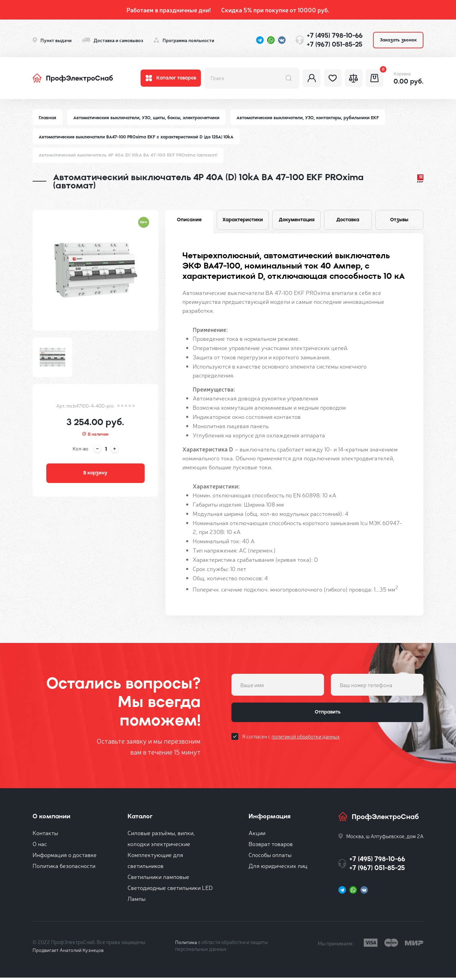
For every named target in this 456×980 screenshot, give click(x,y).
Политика (186, 944)
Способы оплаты (270, 857)
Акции (257, 835)
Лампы (136, 901)
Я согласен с (291, 741)
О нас (40, 846)
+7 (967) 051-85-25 (335, 44)
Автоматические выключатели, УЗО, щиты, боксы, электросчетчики (148, 118)
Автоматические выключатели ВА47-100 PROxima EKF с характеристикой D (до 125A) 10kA (139, 137)
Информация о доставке (65, 857)
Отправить (327, 716)
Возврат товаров (271, 846)
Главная (48, 118)
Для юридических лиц (278, 868)
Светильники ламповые (158, 879)
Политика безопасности (64, 868)
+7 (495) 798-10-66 (335, 35)
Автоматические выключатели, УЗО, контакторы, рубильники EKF (313, 118)
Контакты (45, 835)
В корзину (95, 475)
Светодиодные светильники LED (170, 890)
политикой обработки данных (306, 741)
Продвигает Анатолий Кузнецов (70, 952)
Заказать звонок (398, 40)
